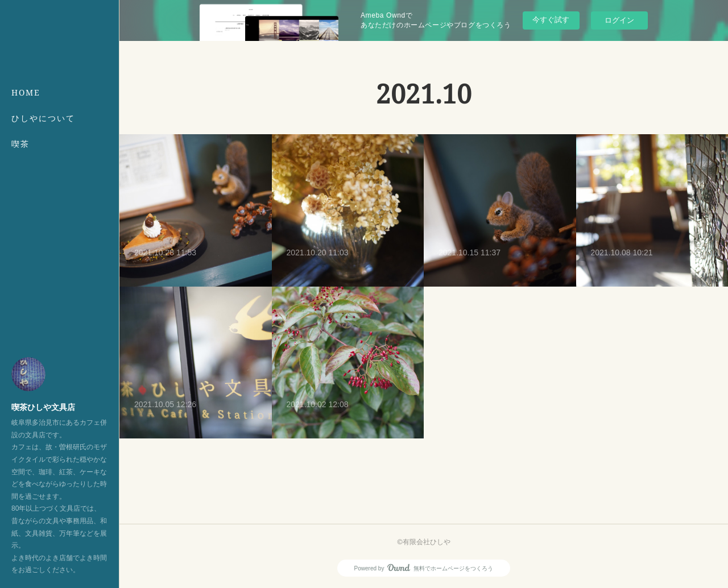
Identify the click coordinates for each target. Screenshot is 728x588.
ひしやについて (43, 118)
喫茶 (20, 144)
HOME (26, 92)
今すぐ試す (551, 20)
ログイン (619, 20)
